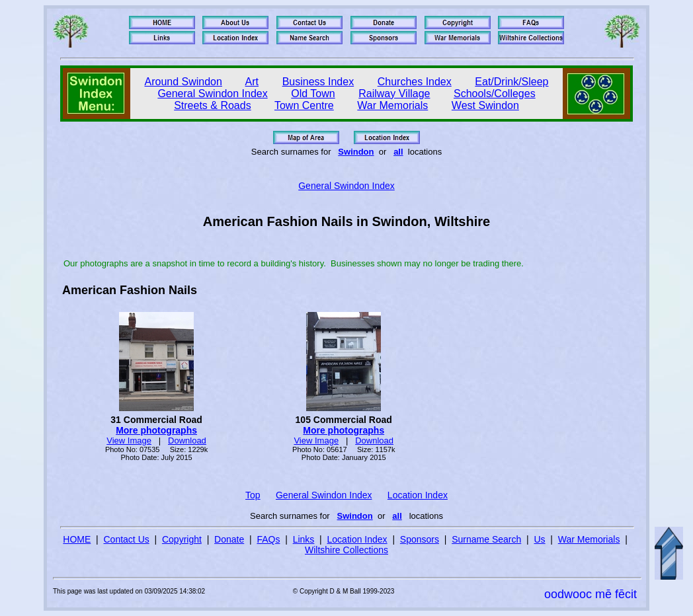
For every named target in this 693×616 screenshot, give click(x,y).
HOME (77, 539)
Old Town (313, 94)
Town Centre (304, 105)
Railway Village (394, 94)
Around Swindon (183, 82)
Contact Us (127, 539)
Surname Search (486, 539)
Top (253, 495)
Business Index (318, 82)
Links (304, 539)
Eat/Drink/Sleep (511, 82)
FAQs (268, 539)
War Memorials (392, 105)
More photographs (156, 430)
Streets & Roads (213, 105)
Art (252, 82)
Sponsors (420, 539)
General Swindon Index (212, 94)
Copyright (182, 539)
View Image (129, 441)
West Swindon (485, 105)
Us (539, 539)
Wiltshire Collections (346, 550)
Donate (229, 539)
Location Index (418, 495)
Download (187, 441)
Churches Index (415, 82)
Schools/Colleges (495, 94)
